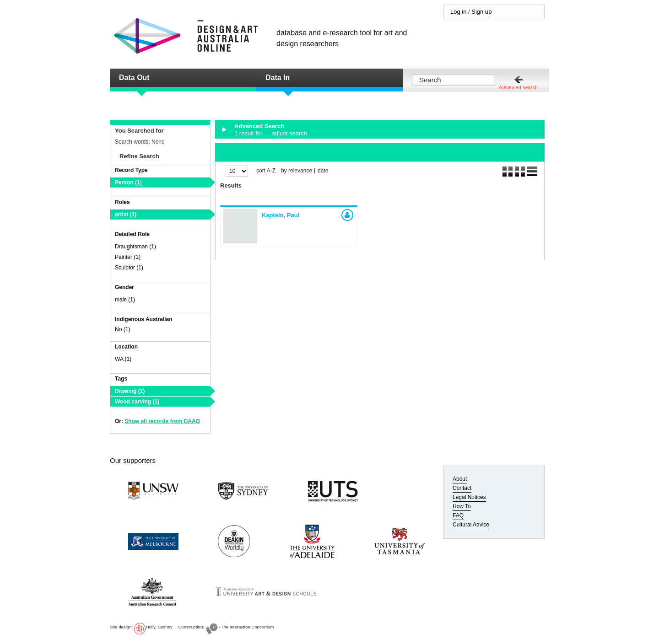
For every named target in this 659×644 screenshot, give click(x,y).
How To (462, 506)
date (323, 171)
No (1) (122, 329)
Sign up (481, 12)
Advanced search (518, 87)
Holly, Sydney (159, 627)
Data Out (134, 78)
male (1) (125, 300)
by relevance (297, 171)
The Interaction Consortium (248, 627)
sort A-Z (266, 171)
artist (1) (126, 215)
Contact (462, 488)
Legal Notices (469, 497)
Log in (458, 12)
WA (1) (123, 359)
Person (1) (128, 182)
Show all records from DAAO (162, 421)
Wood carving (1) (137, 402)
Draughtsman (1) (135, 247)
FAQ (458, 515)
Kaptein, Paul (281, 215)
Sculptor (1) (129, 268)
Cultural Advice (471, 525)
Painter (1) (128, 257)
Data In (278, 78)
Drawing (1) (130, 391)
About (460, 479)
